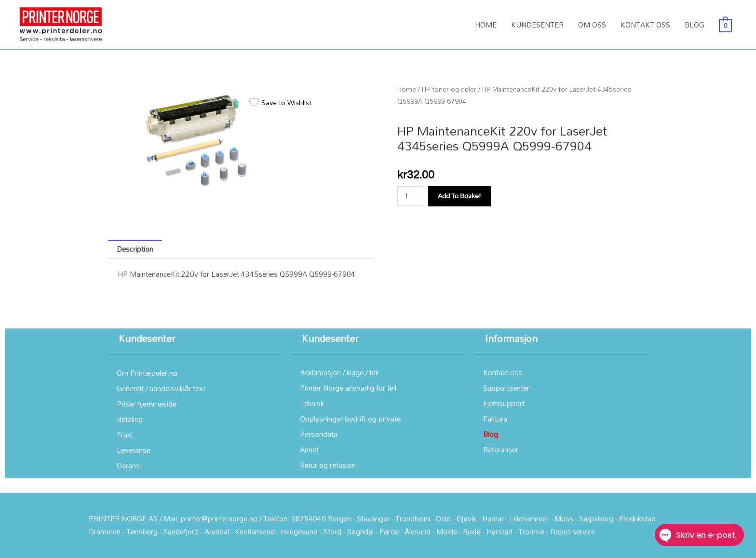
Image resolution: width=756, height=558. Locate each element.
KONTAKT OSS (645, 25)
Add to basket (459, 196)
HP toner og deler (449, 89)
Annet (309, 449)
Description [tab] (135, 249)
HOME (486, 25)
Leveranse (134, 450)
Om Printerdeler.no (147, 373)
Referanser (501, 449)
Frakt (125, 435)
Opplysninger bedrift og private (350, 419)
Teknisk (312, 403)
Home (407, 89)
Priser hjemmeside (147, 404)
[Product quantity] (410, 196)
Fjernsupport (504, 403)
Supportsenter (506, 388)
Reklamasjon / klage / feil (339, 372)
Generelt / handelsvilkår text (161, 388)
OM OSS (592, 25)
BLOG (695, 25)
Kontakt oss (503, 372)
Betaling (130, 419)
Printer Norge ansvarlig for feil (348, 388)
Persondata (319, 434)
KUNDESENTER (537, 25)
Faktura (495, 419)
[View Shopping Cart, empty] (725, 25)
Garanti (128, 465)
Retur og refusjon (328, 465)
